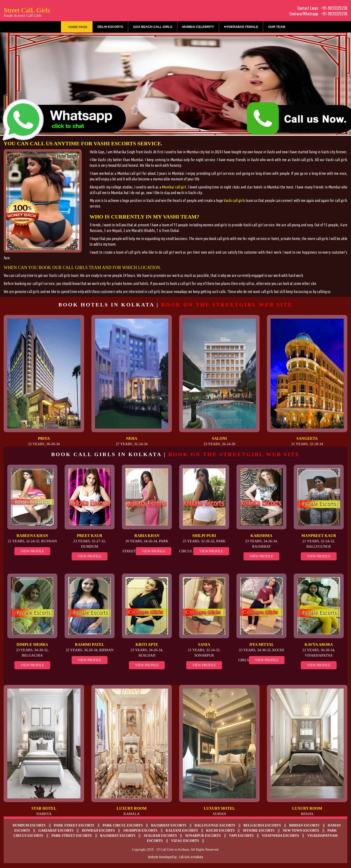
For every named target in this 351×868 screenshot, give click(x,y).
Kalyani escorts (182, 831)
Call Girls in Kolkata (191, 857)
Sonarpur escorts (203, 836)
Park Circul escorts (123, 825)
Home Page (78, 27)
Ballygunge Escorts (215, 825)
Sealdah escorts (160, 836)
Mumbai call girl (174, 187)
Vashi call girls (234, 200)
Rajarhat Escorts (118, 836)
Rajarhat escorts (169, 825)
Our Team (277, 27)
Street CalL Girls (27, 12)
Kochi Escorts (220, 831)
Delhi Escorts (110, 27)
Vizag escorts (185, 841)
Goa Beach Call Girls (153, 27)
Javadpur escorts (140, 831)
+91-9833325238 (334, 8)
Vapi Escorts (241, 836)
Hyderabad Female (241, 27)
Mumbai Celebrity (198, 27)
